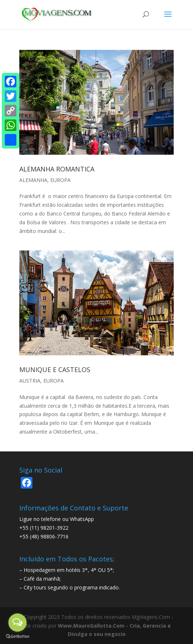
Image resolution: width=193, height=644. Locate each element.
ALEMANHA (33, 180)
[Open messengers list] (17, 623)
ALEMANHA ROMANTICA (57, 169)
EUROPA (60, 180)
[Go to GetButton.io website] (17, 637)
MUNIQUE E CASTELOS (55, 370)
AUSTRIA (30, 381)
